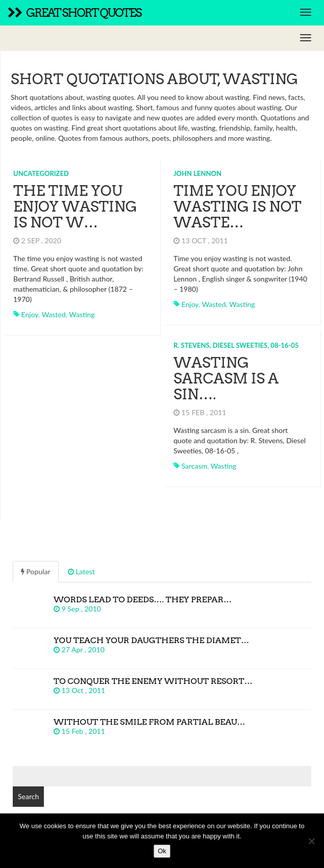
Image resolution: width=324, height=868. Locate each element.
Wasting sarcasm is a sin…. (226, 378)
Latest (81, 571)
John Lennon (197, 173)
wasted (54, 314)
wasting (82, 314)
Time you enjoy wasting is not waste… (238, 207)
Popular (36, 571)
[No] (311, 841)
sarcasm (194, 466)
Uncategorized (41, 173)
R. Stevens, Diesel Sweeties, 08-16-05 (236, 345)
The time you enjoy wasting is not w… (75, 207)
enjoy (30, 314)
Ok (162, 851)
